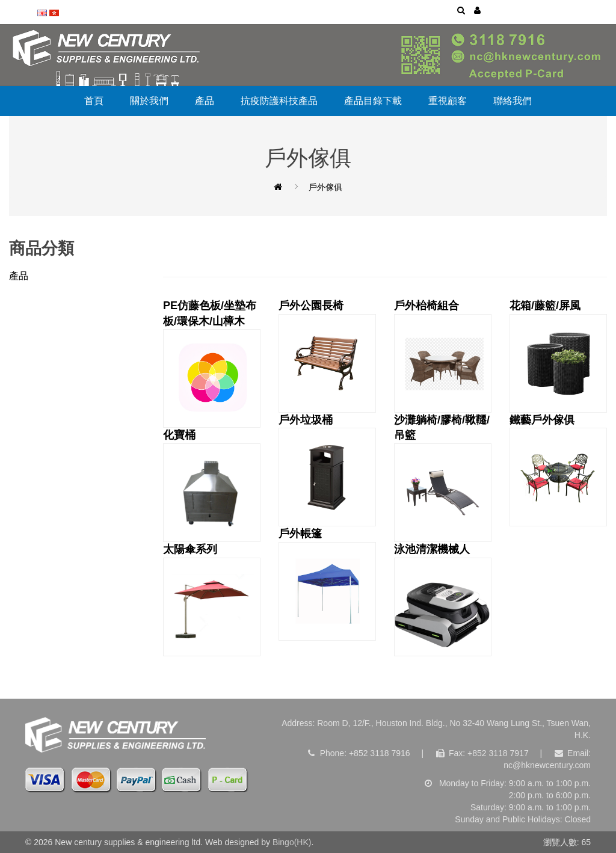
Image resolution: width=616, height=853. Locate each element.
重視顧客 (448, 101)
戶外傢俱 (325, 187)
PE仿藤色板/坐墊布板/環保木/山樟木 (212, 364)
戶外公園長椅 (327, 356)
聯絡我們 (513, 101)
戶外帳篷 (327, 584)
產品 (205, 101)
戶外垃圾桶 (327, 470)
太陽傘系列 (212, 600)
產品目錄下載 (373, 101)
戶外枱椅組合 (443, 356)
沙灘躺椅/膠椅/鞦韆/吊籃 (443, 478)
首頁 (94, 101)
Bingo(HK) (292, 842)
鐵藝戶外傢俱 (558, 470)
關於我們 (149, 101)
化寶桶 (212, 485)
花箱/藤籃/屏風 (558, 356)
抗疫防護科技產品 (279, 101)
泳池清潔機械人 (443, 600)
